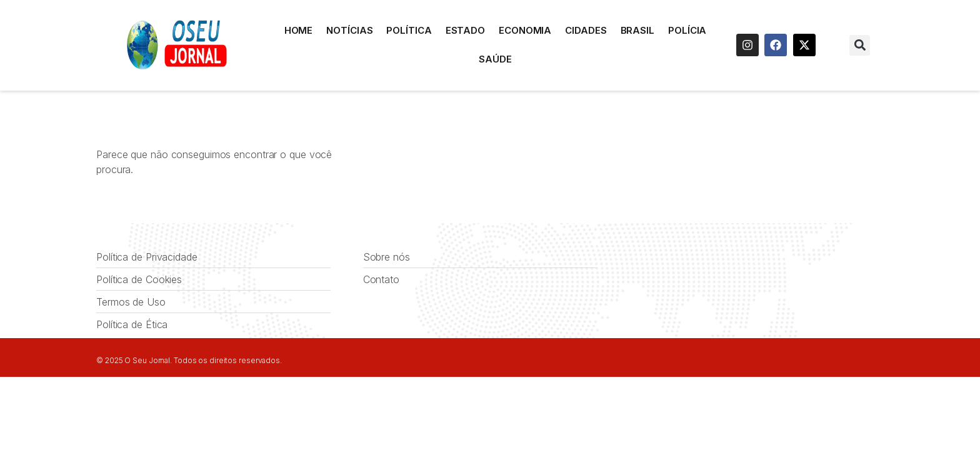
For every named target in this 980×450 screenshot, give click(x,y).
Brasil (637, 30)
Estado (465, 30)
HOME (299, 30)
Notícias (349, 30)
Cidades (586, 30)
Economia (525, 30)
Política (409, 30)
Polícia (687, 30)
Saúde (495, 59)
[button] (860, 45)
